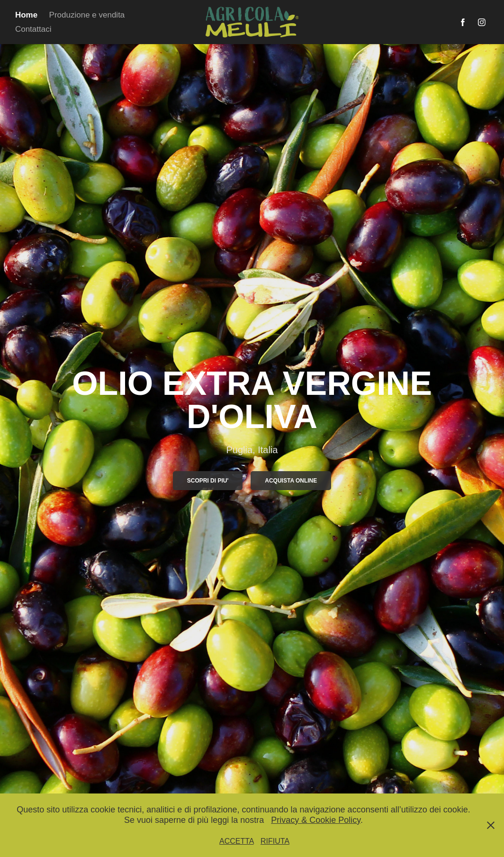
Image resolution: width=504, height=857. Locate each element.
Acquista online (291, 481)
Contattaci (33, 29)
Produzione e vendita (87, 15)
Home (26, 15)
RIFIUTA (275, 841)
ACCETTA (237, 841)
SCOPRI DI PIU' (208, 481)
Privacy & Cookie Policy (316, 820)
